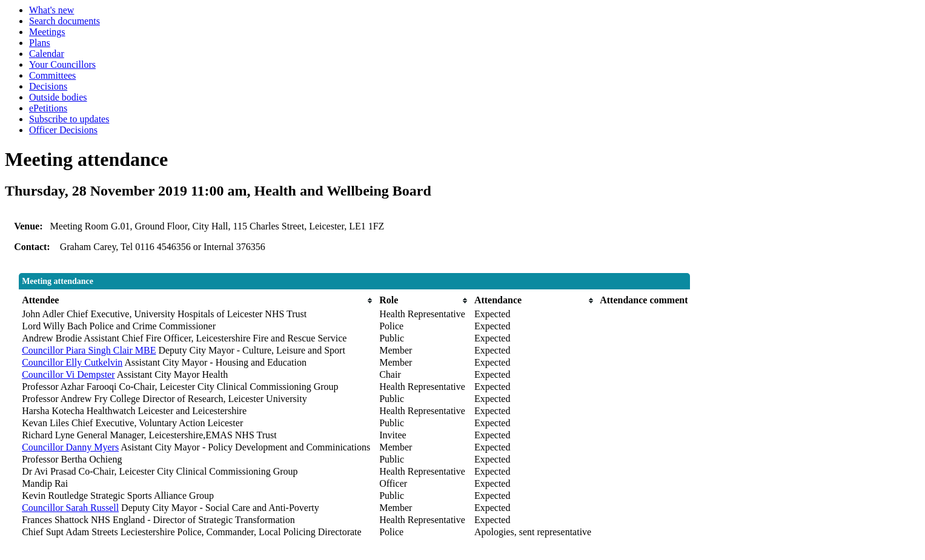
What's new (51, 10)
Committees (52, 75)
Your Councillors (62, 64)
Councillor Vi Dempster (68, 374)
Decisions (48, 86)
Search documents (65, 21)
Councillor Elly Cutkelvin (72, 362)
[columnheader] (197, 300)
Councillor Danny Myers (70, 447)
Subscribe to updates (69, 119)
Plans (40, 43)
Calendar (47, 54)
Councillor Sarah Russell (70, 508)
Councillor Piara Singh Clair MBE (89, 350)
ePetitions (48, 108)
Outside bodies (58, 97)
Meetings (47, 32)
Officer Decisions (63, 130)
